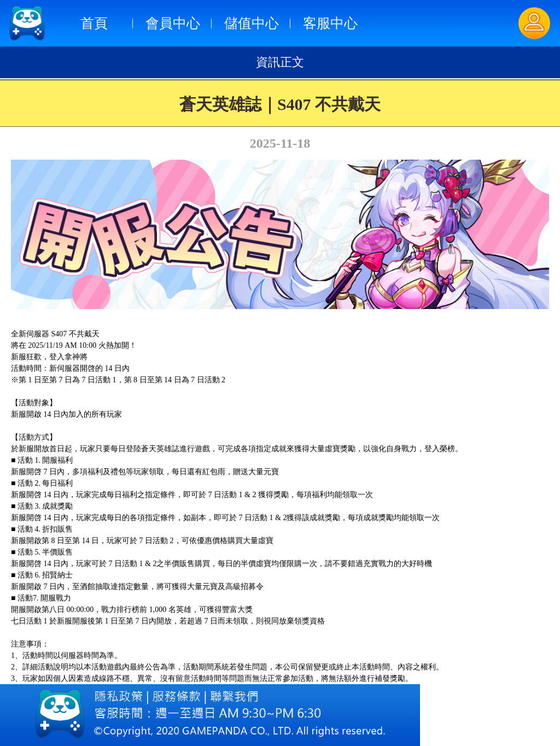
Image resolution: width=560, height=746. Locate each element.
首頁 (94, 23)
